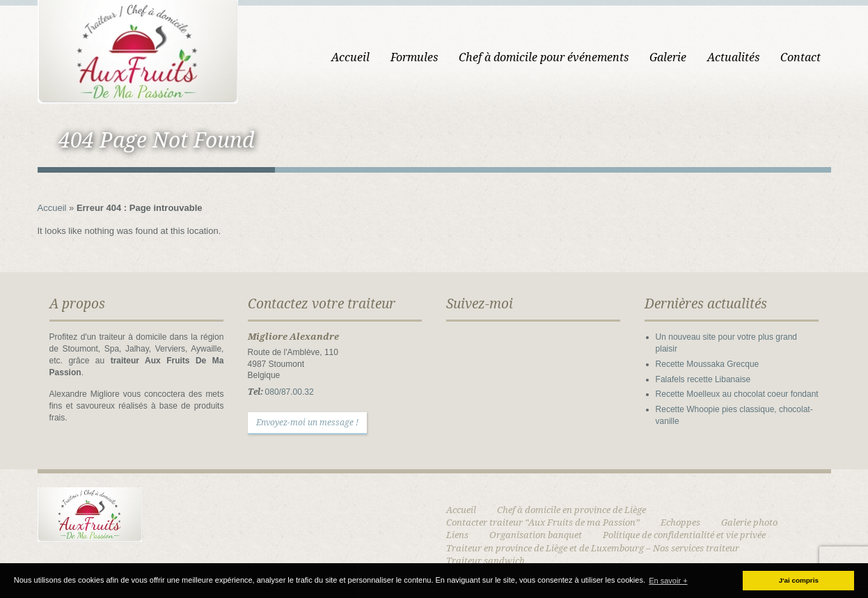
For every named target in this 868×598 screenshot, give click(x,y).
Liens (457, 535)
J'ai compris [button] (799, 580)
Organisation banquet (536, 535)
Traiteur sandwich (486, 561)
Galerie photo (749, 522)
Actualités (733, 57)
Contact (800, 57)
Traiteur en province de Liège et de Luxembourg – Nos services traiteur (593, 548)
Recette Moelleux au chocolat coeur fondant (737, 394)
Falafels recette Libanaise (703, 379)
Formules (414, 57)
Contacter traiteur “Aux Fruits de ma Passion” (543, 522)
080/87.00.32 (290, 392)
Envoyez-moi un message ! (307, 423)
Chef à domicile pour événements (544, 57)
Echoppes (680, 522)
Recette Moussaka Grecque (708, 364)
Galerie (668, 57)
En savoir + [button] (668, 581)
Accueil (350, 57)
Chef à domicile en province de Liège (571, 510)
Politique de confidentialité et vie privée (684, 535)
